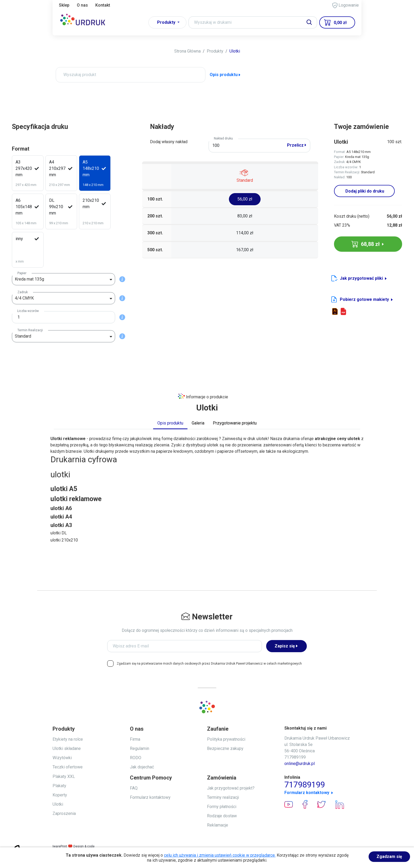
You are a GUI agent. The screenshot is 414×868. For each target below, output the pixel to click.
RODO (136, 758)
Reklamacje (218, 825)
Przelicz (297, 145)
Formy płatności (222, 807)
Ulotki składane (67, 748)
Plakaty (59, 786)
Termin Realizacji (30, 330)
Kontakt (103, 5)
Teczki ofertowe (68, 767)
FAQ (134, 788)
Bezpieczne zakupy (225, 748)
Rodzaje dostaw (222, 816)
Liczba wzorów (28, 311)
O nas (82, 5)
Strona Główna (187, 51)
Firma (135, 739)
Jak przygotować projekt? (231, 788)
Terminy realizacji (223, 797)
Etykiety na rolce (68, 739)
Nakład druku (223, 138)
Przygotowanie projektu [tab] (235, 423)
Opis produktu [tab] (170, 423)
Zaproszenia (64, 813)
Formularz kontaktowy (150, 797)
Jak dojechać (142, 767)
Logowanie (346, 5)
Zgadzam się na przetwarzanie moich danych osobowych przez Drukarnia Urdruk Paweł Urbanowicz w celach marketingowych (209, 664)
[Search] (253, 22)
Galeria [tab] (198, 423)
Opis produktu (225, 75)
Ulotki (235, 51)
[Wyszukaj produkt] (131, 75)
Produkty (215, 51)
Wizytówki (62, 758)
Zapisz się (286, 646)
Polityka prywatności (226, 739)
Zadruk (23, 292)
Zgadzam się (389, 857)
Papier (22, 273)
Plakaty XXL (64, 776)
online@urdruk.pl (300, 764)
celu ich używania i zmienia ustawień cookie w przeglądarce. (220, 855)
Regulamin (140, 748)
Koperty (60, 795)
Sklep (64, 5)
